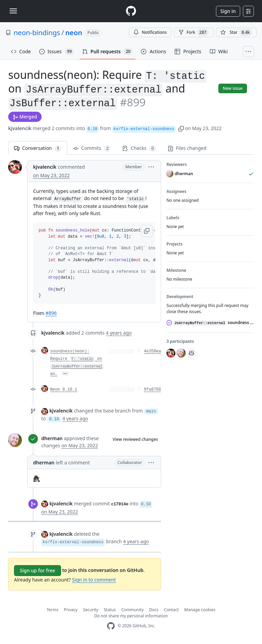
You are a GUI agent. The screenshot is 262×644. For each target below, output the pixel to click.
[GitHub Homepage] (111, 626)
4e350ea (152, 351)
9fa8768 (152, 390)
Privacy (71, 610)
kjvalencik (20, 128)
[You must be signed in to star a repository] (236, 32)
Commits (92, 148)
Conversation (38, 148)
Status (110, 610)
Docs (154, 610)
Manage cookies (200, 610)
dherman (52, 438)
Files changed (187, 148)
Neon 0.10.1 (64, 390)
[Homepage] (131, 11)
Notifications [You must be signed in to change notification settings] (150, 32)
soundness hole (210, 323)
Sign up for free (38, 570)
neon (74, 33)
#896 (51, 313)
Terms (53, 610)
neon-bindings (37, 33)
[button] (181, 128)
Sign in (228, 11)
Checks (139, 148)
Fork (194, 32)
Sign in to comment (94, 580)
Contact (171, 610)
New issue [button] (233, 88)
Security (91, 610)
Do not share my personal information (131, 616)
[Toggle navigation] (13, 11)
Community (132, 610)
